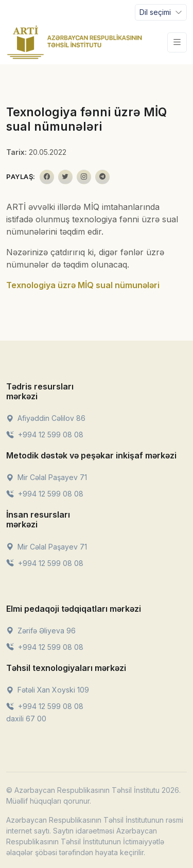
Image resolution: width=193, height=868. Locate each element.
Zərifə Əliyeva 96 (41, 631)
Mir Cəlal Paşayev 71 (47, 477)
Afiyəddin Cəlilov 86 (46, 418)
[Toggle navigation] (161, 12)
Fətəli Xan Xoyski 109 (48, 690)
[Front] (75, 42)
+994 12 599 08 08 (45, 435)
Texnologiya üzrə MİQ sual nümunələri (83, 285)
